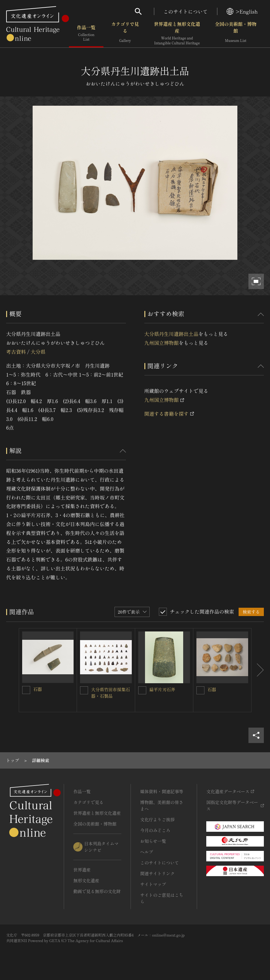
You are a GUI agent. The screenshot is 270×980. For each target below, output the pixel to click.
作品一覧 (86, 34)
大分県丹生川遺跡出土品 (171, 334)
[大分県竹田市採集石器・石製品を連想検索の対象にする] (84, 690)
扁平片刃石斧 (162, 689)
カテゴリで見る (125, 34)
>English (242, 11)
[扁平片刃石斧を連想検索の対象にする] (142, 690)
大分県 (38, 352)
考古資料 (16, 352)
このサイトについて (186, 11)
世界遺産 (82, 870)
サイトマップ (153, 884)
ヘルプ (147, 852)
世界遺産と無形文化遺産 (177, 34)
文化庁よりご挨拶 (157, 819)
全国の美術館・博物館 (236, 34)
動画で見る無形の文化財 (97, 891)
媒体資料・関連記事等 (162, 791)
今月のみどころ (155, 830)
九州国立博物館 (162, 343)
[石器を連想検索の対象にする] (26, 690)
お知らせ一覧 (153, 841)
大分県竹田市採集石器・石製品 (111, 693)
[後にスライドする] (258, 670)
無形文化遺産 (86, 880)
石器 (38, 689)
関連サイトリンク (157, 873)
